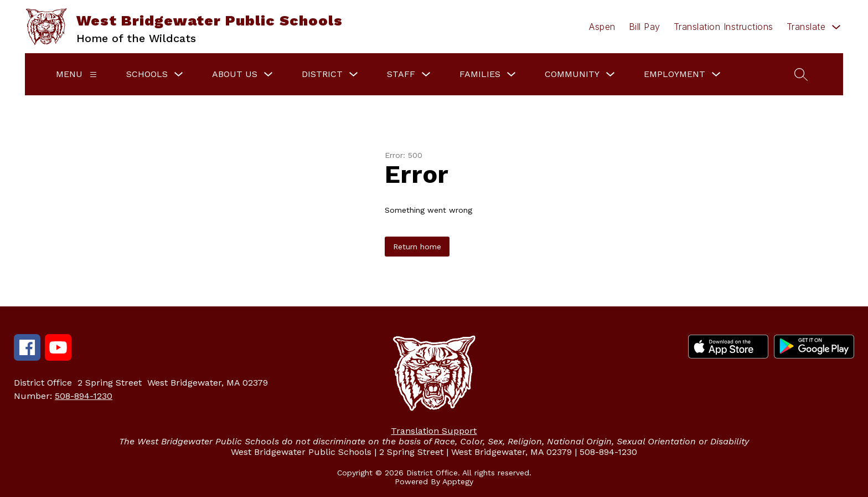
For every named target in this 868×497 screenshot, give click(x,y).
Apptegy (458, 481)
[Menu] (93, 75)
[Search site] (801, 74)
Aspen (602, 27)
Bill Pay (645, 27)
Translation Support (434, 431)
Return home (417, 247)
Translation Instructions (724, 27)
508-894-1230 (84, 396)
